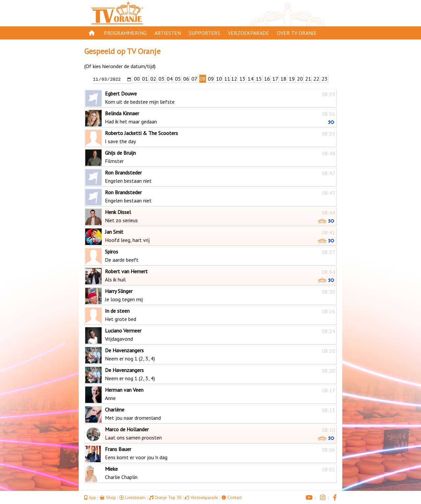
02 (153, 79)
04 (170, 79)
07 (194, 79)
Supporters (204, 33)
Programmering (125, 33)
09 (211, 79)
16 (267, 79)
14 (251, 79)
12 (234, 79)
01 (145, 79)
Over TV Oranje (297, 33)
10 (219, 79)
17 (275, 79)
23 (325, 79)
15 (259, 79)
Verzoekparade (248, 33)
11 (227, 79)
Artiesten (168, 33)
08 (203, 79)
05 (178, 79)
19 (292, 79)
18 (284, 79)
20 (300, 79)
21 (308, 79)
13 (242, 79)
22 (316, 79)
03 (161, 79)
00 (137, 79)
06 (186, 79)
